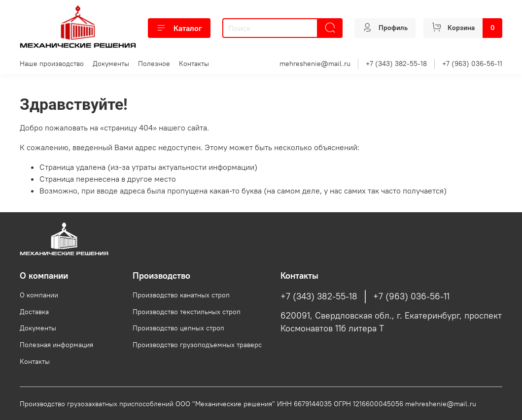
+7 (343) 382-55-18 (396, 64)
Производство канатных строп (181, 295)
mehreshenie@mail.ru (315, 64)
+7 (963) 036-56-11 (472, 64)
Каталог (179, 28)
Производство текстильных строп (187, 312)
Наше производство (52, 64)
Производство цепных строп (178, 328)
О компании (39, 295)
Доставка (34, 312)
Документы (111, 64)
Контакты (194, 64)
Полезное (154, 64)
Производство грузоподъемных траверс (197, 345)
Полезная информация (56, 345)
